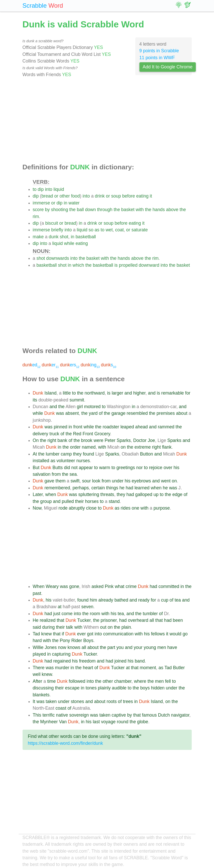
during (49, 627)
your (138, 647)
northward (95, 393)
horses (92, 501)
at (60, 607)
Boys (88, 640)
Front (88, 434)
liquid (59, 189)
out (103, 627)
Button (146, 454)
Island (50, 393)
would (176, 634)
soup (116, 196)
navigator (180, 715)
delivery (41, 434)
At (35, 454)
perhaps (81, 488)
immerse (41, 203)
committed (169, 586)
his (176, 468)
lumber (53, 454)
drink (100, 196)
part (111, 647)
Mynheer (49, 722)
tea (178, 600)
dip (41, 189)
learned (142, 488)
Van (63, 722)
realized (48, 620)
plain (126, 627)
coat (119, 230)
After (38, 681)
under (118, 481)
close (91, 508)
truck (54, 434)
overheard (138, 620)
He (36, 620)
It (34, 701)
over (168, 468)
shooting (60, 210)
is (116, 265)
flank (167, 447)
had (129, 488)
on (123, 447)
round (123, 722)
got (90, 634)
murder (62, 668)
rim (36, 216)
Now (37, 508)
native (62, 715)
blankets (41, 695)
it (151, 196)
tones (91, 688)
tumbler (150, 614)
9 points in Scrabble (159, 51)
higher (139, 393)
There (39, 668)
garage (119, 413)
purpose (162, 508)
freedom (87, 661)
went (166, 481)
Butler (179, 668)
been (178, 620)
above (172, 210)
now (62, 647)
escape (72, 688)
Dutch (164, 715)
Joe (151, 440)
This (37, 715)
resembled (137, 413)
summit (77, 400)
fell (168, 681)
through (105, 210)
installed (41, 461)
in (66, 203)
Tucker (84, 620)
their (79, 501)
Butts (58, 468)
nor (140, 468)
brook (87, 440)
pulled (68, 501)
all (152, 620)
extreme (143, 447)
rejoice (156, 468)
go (185, 634)
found (88, 454)
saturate (140, 230)
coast (61, 708)
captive (119, 715)
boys (145, 688)
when (156, 488)
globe (143, 722)
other (65, 196)
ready (144, 600)
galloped (144, 494)
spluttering (89, 494)
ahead (142, 427)
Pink (109, 586)
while (69, 243)
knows (74, 647)
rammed (166, 427)
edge (177, 494)
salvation (42, 474)
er (50, 365)
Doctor (140, 440)
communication (118, 634)
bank (62, 440)
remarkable (172, 393)
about (182, 413)
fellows (158, 634)
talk (70, 627)
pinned (61, 427)
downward (149, 265)
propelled (128, 265)
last (96, 722)
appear (86, 468)
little (67, 393)
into (48, 189)
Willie (38, 647)
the (72, 210)
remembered (57, 488)
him (94, 600)
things (112, 488)
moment (148, 668)
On (36, 440)
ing (90, 365)
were (98, 440)
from (56, 474)
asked (98, 586)
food (75, 196)
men (162, 647)
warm (105, 468)
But (36, 468)
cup (165, 600)
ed (32, 365)
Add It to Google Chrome (168, 67)
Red (77, 434)
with (140, 210)
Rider (77, 640)
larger (118, 393)
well (37, 674)
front (78, 427)
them (61, 481)
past (37, 593)
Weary (52, 586)
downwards (58, 258)
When (39, 586)
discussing (43, 688)
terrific (49, 715)
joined (120, 661)
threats (107, 494)
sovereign (79, 715)
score (38, 210)
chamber (123, 681)
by (47, 210)
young (150, 647)
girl (80, 407)
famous (149, 715)
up (156, 494)
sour (86, 481)
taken (51, 701)
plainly (104, 688)
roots (112, 701)
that (60, 620)
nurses (83, 461)
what (120, 586)
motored (92, 407)
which (78, 265)
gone (74, 586)
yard (93, 413)
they (77, 454)
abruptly (77, 508)
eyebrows (141, 481)
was (60, 413)
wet (109, 230)
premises (166, 413)
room (95, 614)
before (129, 196)
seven (87, 607)
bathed (121, 600)
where (140, 681)
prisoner (109, 620)
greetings (126, 468)
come (67, 614)
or (56, 196)
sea (73, 474)
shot (64, 237)
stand (114, 501)
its (35, 400)
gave (49, 481)
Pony (65, 640)
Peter (110, 440)
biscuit (52, 223)
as (97, 230)
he (122, 488)
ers (70, 365)
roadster (111, 427)
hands (159, 210)
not (74, 468)
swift (75, 481)
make (38, 237)
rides (126, 508)
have (172, 647)
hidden (158, 688)
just (57, 614)
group (46, 501)
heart (88, 668)
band (140, 661)
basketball (86, 237)
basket (128, 210)
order (75, 447)
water (74, 203)
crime (131, 586)
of (101, 413)
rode (63, 508)
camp (66, 454)
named (89, 447)
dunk (54, 237)
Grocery (102, 434)
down (90, 210)
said (37, 627)
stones (77, 701)
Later (38, 494)
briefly (57, 230)
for (188, 393)
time (51, 681)
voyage (108, 722)
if (63, 634)
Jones (51, 647)
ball (80, 210)
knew (47, 634)
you (120, 647)
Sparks (124, 440)
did (67, 468)
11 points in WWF (157, 58)
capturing (61, 654)
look (96, 481)
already (106, 600)
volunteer (66, 461)
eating (142, 196)
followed (77, 681)
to (35, 189)
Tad (36, 634)
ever (81, 634)
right (52, 440)
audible (119, 688)
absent (72, 413)
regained (62, 661)
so (91, 230)
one (135, 508)
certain (98, 488)
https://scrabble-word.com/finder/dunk (65, 743)
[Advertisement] (107, 121)
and (128, 393)
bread (47, 196)
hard (37, 640)
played (39, 654)
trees (128, 701)
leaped (127, 427)
